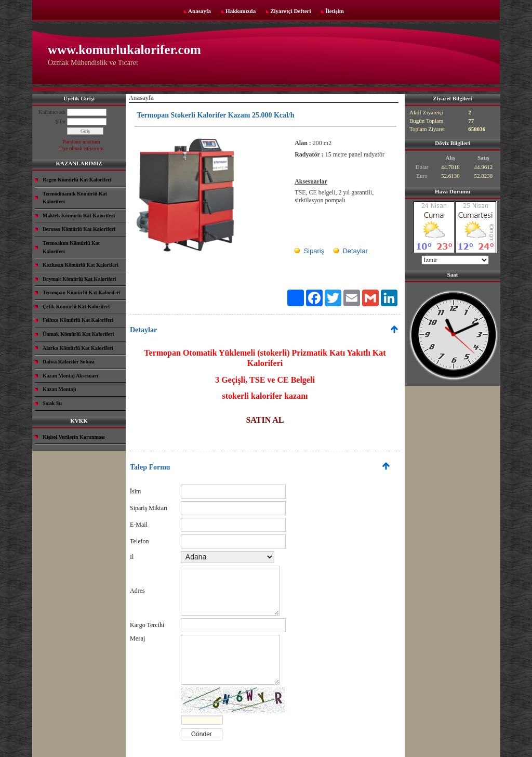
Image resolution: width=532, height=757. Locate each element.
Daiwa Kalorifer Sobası (69, 362)
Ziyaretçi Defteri (290, 11)
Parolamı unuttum (82, 142)
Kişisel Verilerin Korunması (74, 437)
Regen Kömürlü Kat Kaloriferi (77, 180)
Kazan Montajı (59, 389)
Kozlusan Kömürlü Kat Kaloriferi (81, 265)
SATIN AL (265, 420)
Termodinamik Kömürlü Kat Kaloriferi (75, 198)
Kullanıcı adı (52, 112)
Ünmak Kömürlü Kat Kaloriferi (78, 334)
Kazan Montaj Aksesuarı (70, 376)
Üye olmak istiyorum (81, 148)
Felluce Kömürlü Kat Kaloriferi (78, 320)
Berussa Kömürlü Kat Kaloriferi (79, 229)
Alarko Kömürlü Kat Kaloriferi (78, 348)
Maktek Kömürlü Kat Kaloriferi (79, 216)
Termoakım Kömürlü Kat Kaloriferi (71, 247)
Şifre (61, 121)
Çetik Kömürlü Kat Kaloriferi (76, 306)
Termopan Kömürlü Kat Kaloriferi (82, 292)
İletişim (334, 11)
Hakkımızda (241, 11)
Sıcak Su (52, 403)
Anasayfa (199, 11)
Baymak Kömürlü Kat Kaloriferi (79, 279)
